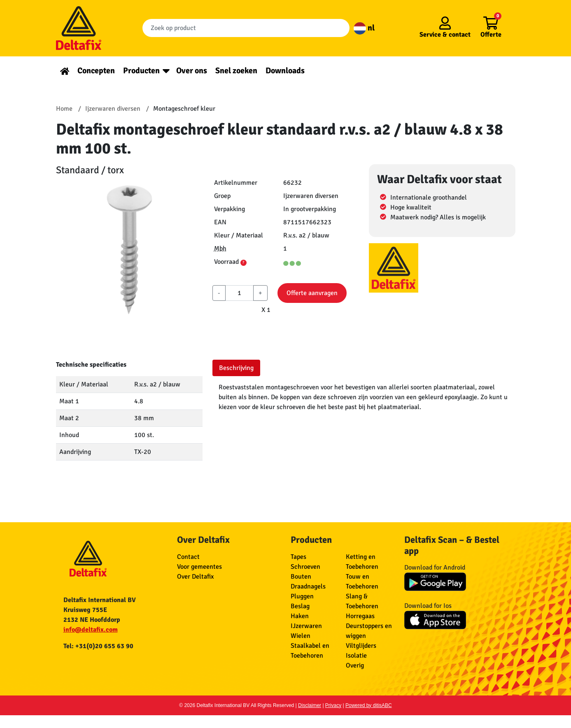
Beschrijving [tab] (236, 368)
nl (364, 28)
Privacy (333, 705)
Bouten (301, 577)
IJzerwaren (306, 626)
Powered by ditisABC (369, 705)
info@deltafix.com (91, 630)
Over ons (192, 71)
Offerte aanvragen (312, 293)
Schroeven (305, 567)
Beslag (300, 606)
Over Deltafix (195, 577)
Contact (188, 557)
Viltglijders (361, 646)
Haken (300, 616)
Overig (355, 665)
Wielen (301, 636)
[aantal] (239, 293)
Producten (141, 71)
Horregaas (360, 616)
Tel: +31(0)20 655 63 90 (98, 646)
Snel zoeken (236, 71)
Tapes (298, 557)
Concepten (96, 71)
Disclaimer (310, 705)
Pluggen (302, 596)
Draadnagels (308, 586)
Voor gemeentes (199, 567)
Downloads (285, 71)
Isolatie (356, 656)
